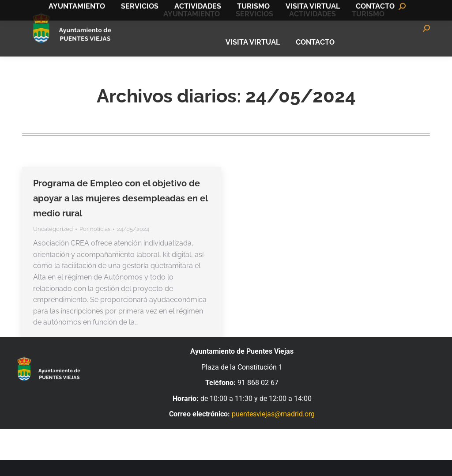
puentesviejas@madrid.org (273, 430)
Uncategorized (53, 245)
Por (95, 245)
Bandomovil (408, 8)
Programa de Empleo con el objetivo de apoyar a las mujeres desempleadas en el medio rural (120, 214)
